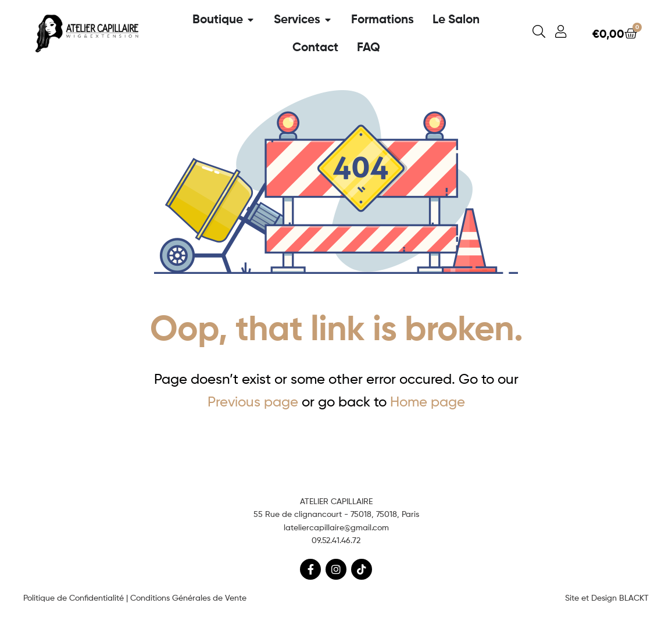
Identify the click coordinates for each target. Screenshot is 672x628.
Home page (428, 402)
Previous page (253, 402)
